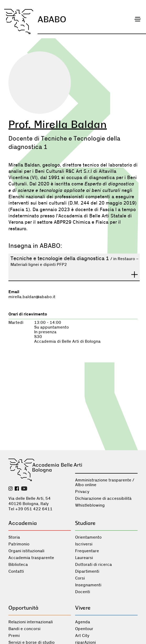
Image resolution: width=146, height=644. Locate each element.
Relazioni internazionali (31, 622)
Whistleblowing (90, 505)
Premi (14, 636)
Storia (14, 537)
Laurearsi (84, 558)
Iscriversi (84, 544)
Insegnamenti (88, 585)
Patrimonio (19, 544)
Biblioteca (18, 565)
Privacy (82, 492)
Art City (82, 636)
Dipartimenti (87, 571)
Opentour (84, 629)
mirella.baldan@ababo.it (32, 297)
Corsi (80, 578)
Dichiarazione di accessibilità (103, 498)
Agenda (83, 622)
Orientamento (88, 537)
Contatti (16, 571)
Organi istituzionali (26, 551)
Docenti (83, 592)
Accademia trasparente (31, 558)
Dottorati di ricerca (93, 565)
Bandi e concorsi (24, 629)
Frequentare (87, 551)
